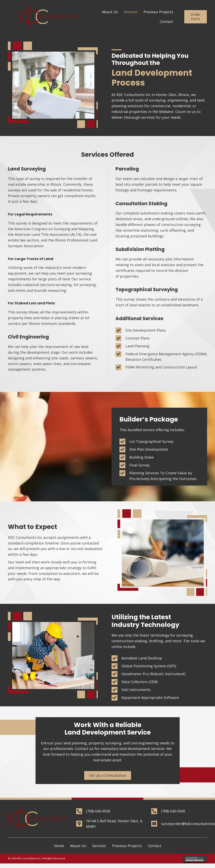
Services (99, 846)
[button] (196, 17)
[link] (110, 12)
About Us (78, 846)
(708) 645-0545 (98, 811)
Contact (155, 846)
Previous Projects (127, 846)
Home (59, 846)
